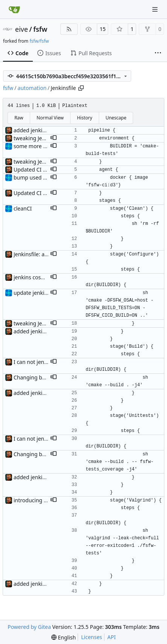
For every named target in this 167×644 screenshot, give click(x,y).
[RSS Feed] (69, 29)
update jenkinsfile (36, 293)
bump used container (40, 177)
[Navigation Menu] (156, 9)
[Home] (14, 9)
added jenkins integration (45, 130)
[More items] (158, 53)
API (112, 637)
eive (21, 29)
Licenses (92, 637)
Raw (19, 118)
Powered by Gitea (29, 627)
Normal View (50, 118)
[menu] (64, 637)
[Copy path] (81, 88)
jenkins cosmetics (35, 277)
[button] (54, 138)
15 (103, 29)
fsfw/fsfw (39, 41)
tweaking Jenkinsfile (38, 138)
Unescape (116, 118)
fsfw (40, 29)
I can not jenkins (34, 362)
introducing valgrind (39, 500)
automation (32, 88)
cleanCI (23, 208)
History (84, 118)
